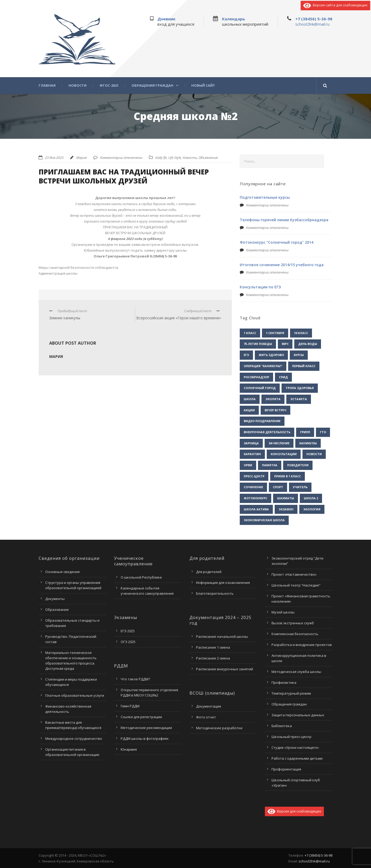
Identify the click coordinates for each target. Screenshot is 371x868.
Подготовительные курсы (265, 197)
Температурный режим (291, 693)
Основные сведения (62, 572)
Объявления (208, 158)
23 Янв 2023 (54, 158)
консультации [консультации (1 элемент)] (284, 454)
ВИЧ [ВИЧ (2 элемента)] (285, 344)
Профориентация (286, 769)
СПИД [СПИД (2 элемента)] (283, 377)
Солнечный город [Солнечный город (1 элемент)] (260, 388)
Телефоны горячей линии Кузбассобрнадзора (284, 220)
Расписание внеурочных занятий (225, 669)
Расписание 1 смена (213, 647)
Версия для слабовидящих (294, 811)
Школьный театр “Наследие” (296, 585)
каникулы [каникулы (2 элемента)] (308, 443)
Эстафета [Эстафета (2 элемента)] (299, 399)
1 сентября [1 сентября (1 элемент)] (275, 333)
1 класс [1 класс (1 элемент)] (250, 333)
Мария (82, 158)
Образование (57, 610)
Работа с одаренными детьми (297, 758)
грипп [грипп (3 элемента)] (305, 432)
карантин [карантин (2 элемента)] (252, 454)
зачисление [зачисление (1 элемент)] (279, 443)
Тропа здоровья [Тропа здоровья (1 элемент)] (300, 388)
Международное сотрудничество (74, 738)
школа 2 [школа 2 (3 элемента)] (311, 498)
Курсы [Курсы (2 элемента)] (299, 355)
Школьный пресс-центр (291, 737)
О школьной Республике (141, 577)
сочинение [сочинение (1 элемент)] (253, 487)
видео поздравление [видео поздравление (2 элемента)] (262, 421)
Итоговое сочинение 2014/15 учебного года (282, 265)
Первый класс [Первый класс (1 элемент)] (304, 366)
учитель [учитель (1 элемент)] (300, 487)
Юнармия (129, 749)
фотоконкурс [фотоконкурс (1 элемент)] (255, 498)
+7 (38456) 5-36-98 (314, 19)
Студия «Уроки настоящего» (295, 747)
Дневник (166, 19)
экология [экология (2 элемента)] (312, 509)
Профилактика (284, 682)
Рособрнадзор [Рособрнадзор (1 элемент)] (256, 377)
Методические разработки (219, 728)
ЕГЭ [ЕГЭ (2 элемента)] (246, 355)
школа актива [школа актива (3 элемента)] (256, 509)
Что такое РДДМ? (135, 679)
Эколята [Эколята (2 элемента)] (273, 399)
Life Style (175, 158)
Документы (55, 599)
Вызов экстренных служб (293, 623)
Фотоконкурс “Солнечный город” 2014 (277, 242)
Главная (47, 86)
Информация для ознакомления (223, 583)
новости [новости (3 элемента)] (314, 454)
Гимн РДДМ (130, 706)
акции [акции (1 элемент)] (249, 410)
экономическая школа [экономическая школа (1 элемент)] (264, 520)
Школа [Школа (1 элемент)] (250, 399)
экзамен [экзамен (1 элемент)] (286, 509)
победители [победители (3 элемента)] (298, 465)
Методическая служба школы (296, 672)
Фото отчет (206, 717)
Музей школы (283, 612)
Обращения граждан (152, 86)
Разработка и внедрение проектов (302, 645)
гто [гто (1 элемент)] (323, 432)
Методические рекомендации (146, 728)
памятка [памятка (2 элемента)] (270, 465)
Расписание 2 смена (213, 658)
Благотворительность (215, 593)
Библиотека (282, 726)
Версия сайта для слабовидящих (335, 5)
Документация (209, 706)
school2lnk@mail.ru (312, 24)
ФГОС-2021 (109, 86)
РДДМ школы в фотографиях (145, 738)
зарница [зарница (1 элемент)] (251, 443)
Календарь (234, 19)
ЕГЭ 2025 (128, 631)
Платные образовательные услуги (75, 695)
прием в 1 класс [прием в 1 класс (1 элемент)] (288, 476)
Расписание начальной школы (222, 636)
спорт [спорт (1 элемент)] (278, 487)
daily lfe (161, 158)
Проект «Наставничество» (294, 574)
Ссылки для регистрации (141, 717)
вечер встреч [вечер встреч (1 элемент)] (275, 410)
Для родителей (209, 572)
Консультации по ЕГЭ (260, 287)
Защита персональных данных (298, 715)
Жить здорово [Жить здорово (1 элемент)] (271, 355)
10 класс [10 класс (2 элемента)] (301, 333)
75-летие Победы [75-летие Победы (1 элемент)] (258, 344)
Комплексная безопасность (295, 634)
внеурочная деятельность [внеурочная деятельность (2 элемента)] (267, 432)
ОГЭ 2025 (128, 642)
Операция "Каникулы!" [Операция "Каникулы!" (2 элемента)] (263, 366)
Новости (78, 86)
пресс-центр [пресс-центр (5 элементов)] (254, 476)
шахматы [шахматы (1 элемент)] (286, 498)
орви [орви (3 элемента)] (248, 465)
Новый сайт (203, 86)
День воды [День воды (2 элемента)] (308, 344)
